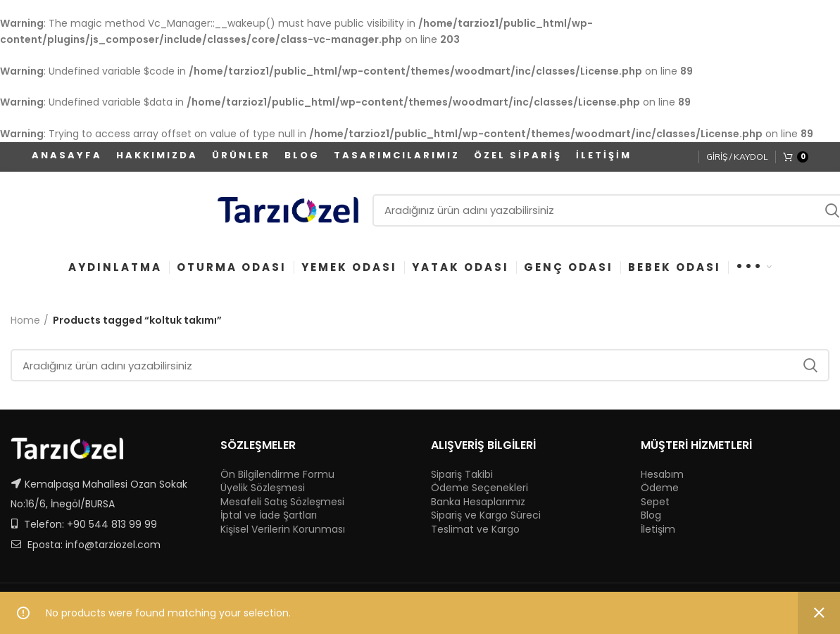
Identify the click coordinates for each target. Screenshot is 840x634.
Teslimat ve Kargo (475, 530)
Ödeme (660, 488)
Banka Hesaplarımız (478, 502)
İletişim (658, 530)
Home (25, 321)
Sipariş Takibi (462, 475)
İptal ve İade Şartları (269, 515)
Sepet (655, 502)
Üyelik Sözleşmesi (263, 488)
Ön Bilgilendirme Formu (277, 475)
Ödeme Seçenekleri (479, 488)
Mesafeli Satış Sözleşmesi (282, 502)
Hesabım (662, 475)
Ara (810, 365)
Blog (651, 515)
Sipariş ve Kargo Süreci (486, 515)
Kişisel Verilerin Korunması (283, 530)
